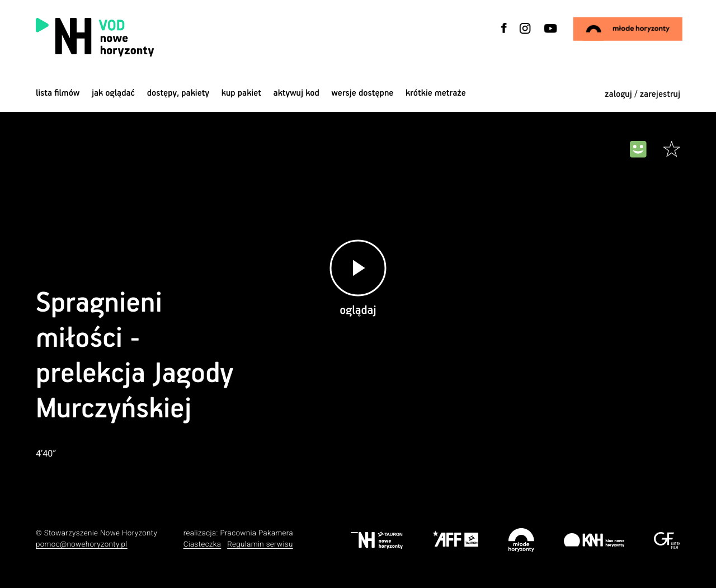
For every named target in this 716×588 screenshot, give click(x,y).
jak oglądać (113, 93)
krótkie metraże (436, 93)
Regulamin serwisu (260, 545)
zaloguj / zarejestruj (642, 94)
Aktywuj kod (296, 93)
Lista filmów (58, 93)
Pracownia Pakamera (256, 533)
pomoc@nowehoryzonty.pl (82, 545)
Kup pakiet (241, 93)
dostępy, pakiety (178, 93)
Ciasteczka (202, 545)
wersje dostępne (362, 93)
